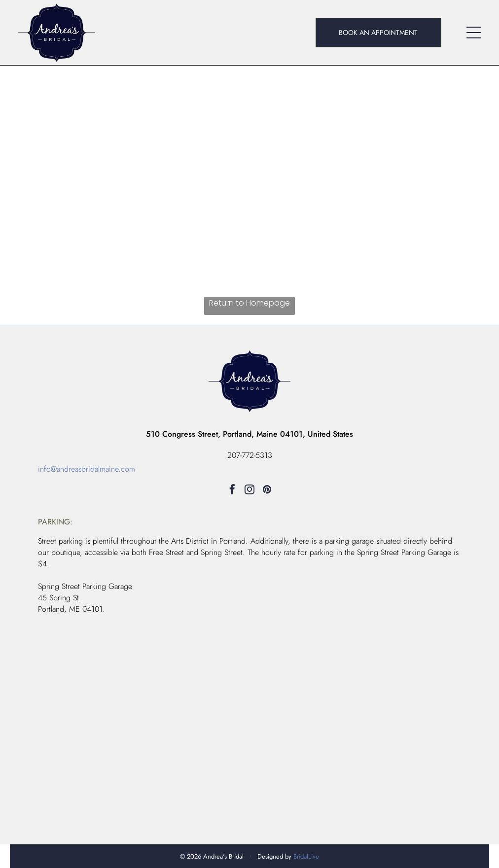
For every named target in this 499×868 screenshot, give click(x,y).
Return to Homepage (249, 303)
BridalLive (306, 856)
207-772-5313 (250, 455)
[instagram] (249, 491)
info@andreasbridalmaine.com (87, 469)
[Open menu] (474, 33)
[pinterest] (267, 491)
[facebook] (232, 491)
